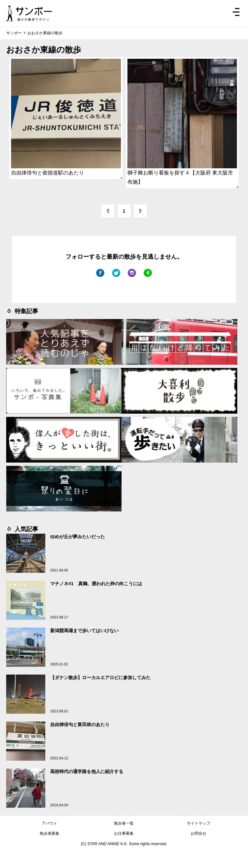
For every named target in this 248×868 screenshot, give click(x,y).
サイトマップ (198, 823)
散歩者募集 (50, 833)
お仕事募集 (124, 833)
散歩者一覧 (124, 823)
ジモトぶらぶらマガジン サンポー (29, 13)
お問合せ (198, 833)
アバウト (50, 823)
